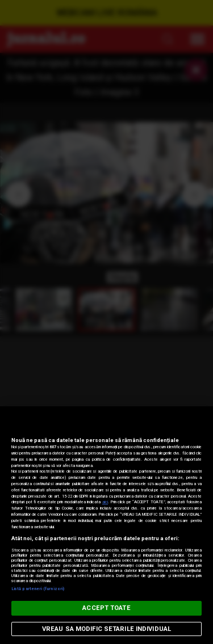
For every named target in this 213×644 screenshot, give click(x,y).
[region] (106, 525)
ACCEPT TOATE (106, 608)
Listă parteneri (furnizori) (38, 589)
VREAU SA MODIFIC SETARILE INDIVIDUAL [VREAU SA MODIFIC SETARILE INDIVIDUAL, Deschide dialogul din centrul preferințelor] (106, 629)
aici (105, 502)
